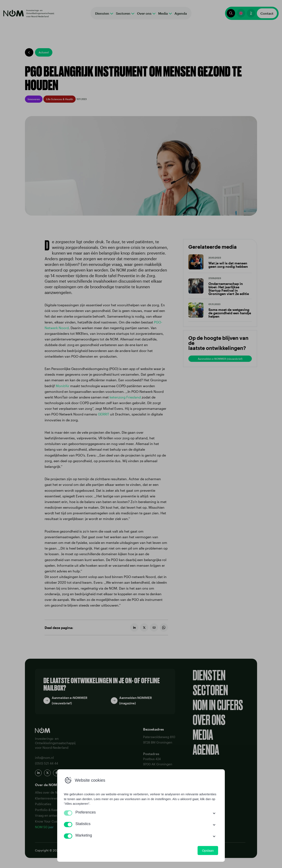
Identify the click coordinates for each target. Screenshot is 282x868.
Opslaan (208, 851)
